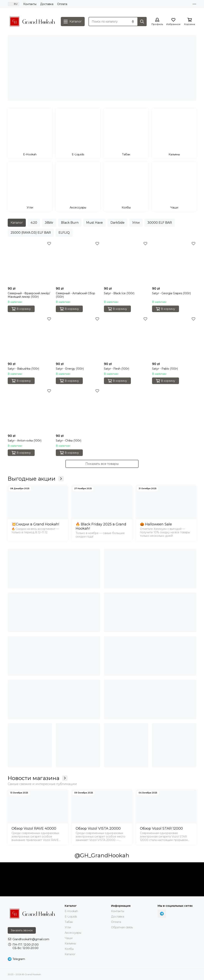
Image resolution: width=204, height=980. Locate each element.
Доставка (47, 4)
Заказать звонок (22, 930)
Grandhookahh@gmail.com (31, 939)
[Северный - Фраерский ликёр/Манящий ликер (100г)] (30, 263)
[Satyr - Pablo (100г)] (174, 338)
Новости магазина (38, 778)
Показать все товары (102, 464)
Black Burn (70, 223)
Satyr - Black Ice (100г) (119, 293)
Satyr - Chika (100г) (69, 441)
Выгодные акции (36, 479)
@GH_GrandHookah (102, 855)
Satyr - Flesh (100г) (117, 369)
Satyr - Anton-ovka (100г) (25, 441)
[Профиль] (157, 22)
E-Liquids (71, 917)
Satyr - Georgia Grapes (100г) (171, 293)
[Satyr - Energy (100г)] (78, 338)
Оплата (62, 4)
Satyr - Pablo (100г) (165, 369)
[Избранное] (173, 22)
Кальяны (70, 943)
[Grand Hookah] (32, 22)
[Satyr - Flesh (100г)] (126, 338)
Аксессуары (73, 933)
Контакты (30, 4)
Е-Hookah (71, 911)
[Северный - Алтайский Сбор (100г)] (78, 263)
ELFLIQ (64, 233)
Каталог (17, 223)
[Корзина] (190, 22)
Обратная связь (122, 927)
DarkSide (117, 223)
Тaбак (69, 922)
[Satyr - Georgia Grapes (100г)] (174, 263)
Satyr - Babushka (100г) (23, 369)
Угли (136, 223)
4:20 (34, 223)
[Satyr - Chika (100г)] (78, 410)
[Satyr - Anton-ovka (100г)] (30, 410)
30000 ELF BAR (160, 223)
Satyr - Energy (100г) (70, 369)
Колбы (69, 949)
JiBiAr (49, 223)
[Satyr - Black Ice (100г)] (126, 263)
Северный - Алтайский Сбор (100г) (75, 295)
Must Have (94, 223)
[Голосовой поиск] (133, 22)
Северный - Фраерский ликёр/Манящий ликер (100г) (29, 295)
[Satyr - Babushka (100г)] (30, 338)
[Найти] (142, 22)
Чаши (69, 938)
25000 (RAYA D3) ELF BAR (31, 233)
